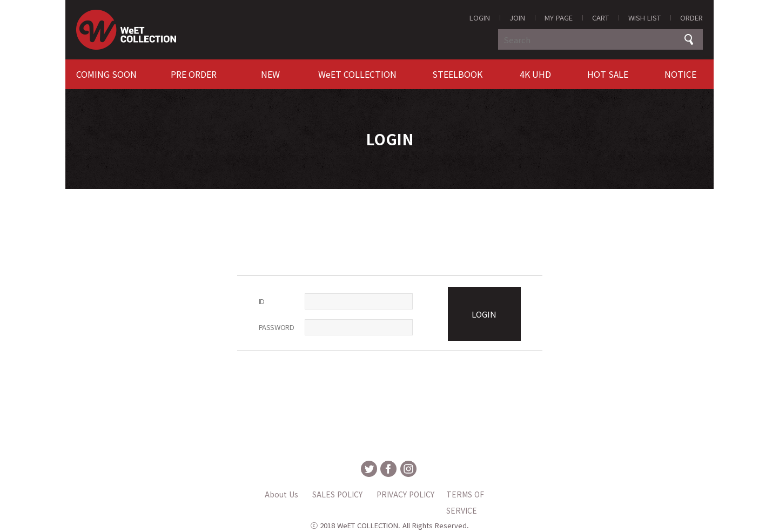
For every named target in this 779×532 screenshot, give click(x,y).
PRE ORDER (194, 74)
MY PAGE (559, 18)
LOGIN (480, 18)
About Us (281, 494)
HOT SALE (608, 74)
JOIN (517, 18)
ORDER (691, 18)
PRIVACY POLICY (405, 494)
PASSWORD (277, 327)
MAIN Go (0, 0)
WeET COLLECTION (357, 74)
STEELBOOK (457, 74)
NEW (270, 74)
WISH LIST (644, 18)
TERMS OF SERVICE (465, 496)
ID (262, 301)
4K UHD (535, 74)
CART (600, 18)
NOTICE (680, 74)
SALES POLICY (337, 494)
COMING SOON (106, 74)
